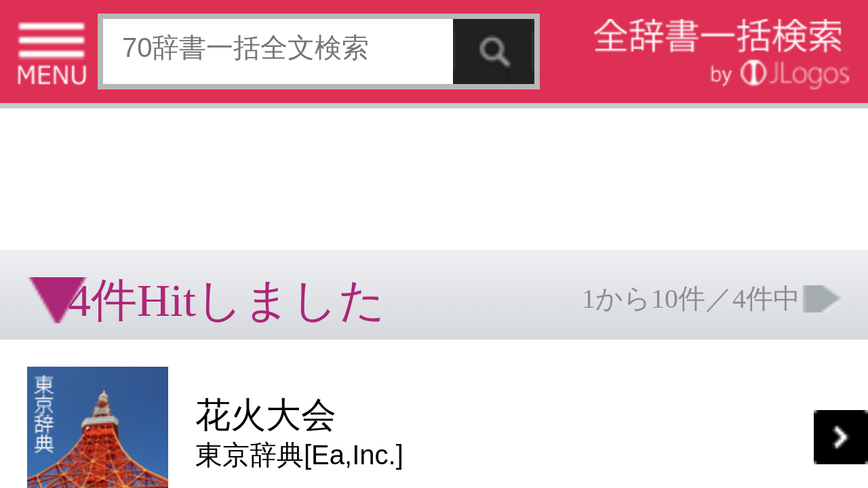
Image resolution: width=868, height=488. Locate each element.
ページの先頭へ (167, 396)
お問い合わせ (165, 353)
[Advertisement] (108, 44)
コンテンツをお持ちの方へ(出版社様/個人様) (78, 363)
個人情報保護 (117, 353)
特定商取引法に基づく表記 (47, 353)
